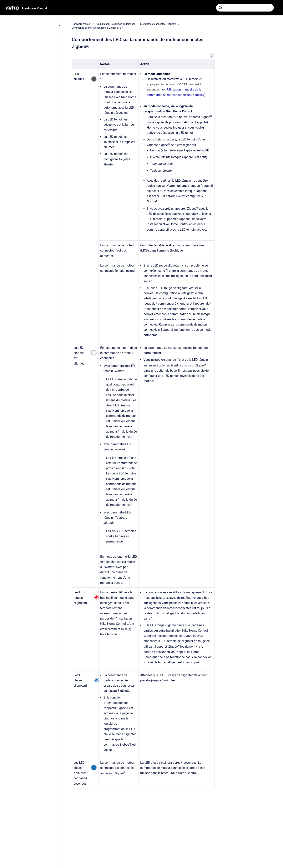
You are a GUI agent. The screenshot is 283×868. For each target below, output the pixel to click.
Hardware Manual (35, 8)
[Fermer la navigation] (59, 25)
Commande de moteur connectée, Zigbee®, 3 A (97, 28)
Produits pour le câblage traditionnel (115, 24)
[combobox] (245, 8)
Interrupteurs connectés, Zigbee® (158, 24)
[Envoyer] (220, 8)
